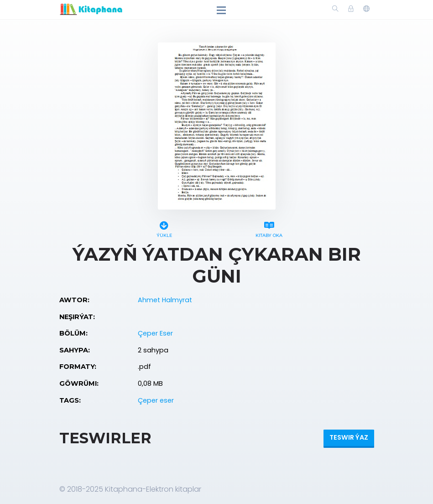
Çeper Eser (155, 333)
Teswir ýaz (349, 437)
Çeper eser (156, 400)
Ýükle (164, 228)
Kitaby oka (269, 228)
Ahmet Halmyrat (165, 300)
